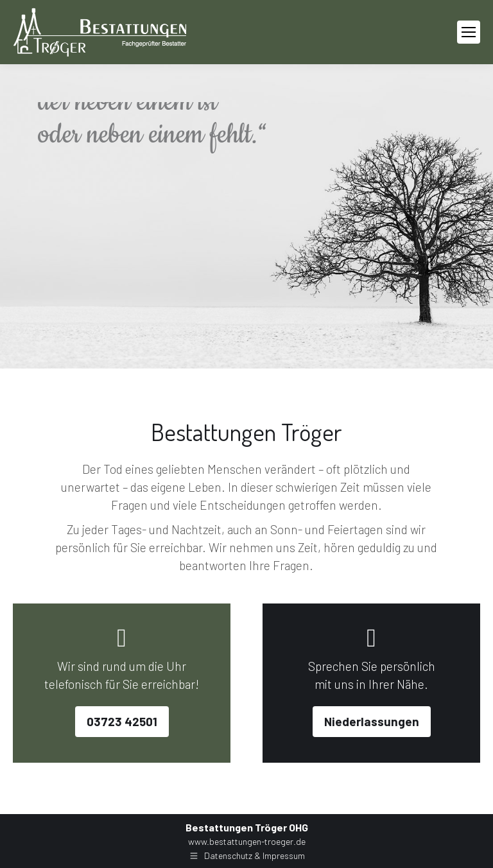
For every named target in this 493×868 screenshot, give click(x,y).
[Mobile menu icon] (469, 32)
